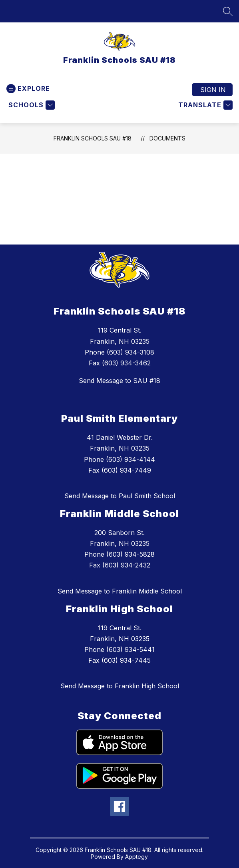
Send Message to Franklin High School (120, 686)
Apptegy (136, 857)
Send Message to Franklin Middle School (120, 591)
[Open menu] (28, 89)
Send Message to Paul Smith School (120, 496)
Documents (167, 138)
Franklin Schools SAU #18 (93, 138)
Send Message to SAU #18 (119, 381)
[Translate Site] (204, 105)
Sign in (213, 90)
